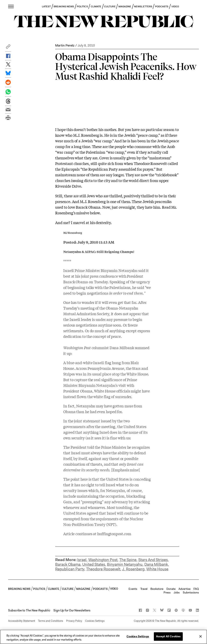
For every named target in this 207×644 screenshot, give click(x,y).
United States (94, 564)
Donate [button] (171, 589)
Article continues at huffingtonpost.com (97, 534)
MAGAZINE (125, 6)
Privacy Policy (74, 621)
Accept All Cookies (168, 636)
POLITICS (82, 6)
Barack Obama (68, 564)
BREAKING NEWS (64, 6)
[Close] (201, 636)
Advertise (184, 589)
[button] (8, 48)
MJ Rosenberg (73, 233)
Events (133, 589)
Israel (82, 560)
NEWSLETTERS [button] (143, 6)
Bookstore (157, 589)
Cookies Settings (95, 621)
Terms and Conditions (51, 621)
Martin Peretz (65, 45)
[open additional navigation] (11, 6)
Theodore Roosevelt (103, 569)
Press (167, 592)
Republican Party (70, 569)
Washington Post (103, 560)
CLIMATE (96, 6)
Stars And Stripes (153, 560)
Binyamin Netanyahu (125, 564)
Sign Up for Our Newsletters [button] (72, 610)
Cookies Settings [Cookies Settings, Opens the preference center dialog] (138, 636)
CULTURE (110, 6)
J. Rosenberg (133, 569)
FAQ (196, 589)
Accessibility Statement (22, 621)
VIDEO (175, 6)
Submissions (191, 592)
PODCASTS (162, 6)
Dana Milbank (156, 564)
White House (157, 569)
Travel (144, 589)
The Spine (128, 560)
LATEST (46, 6)
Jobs (177, 592)
